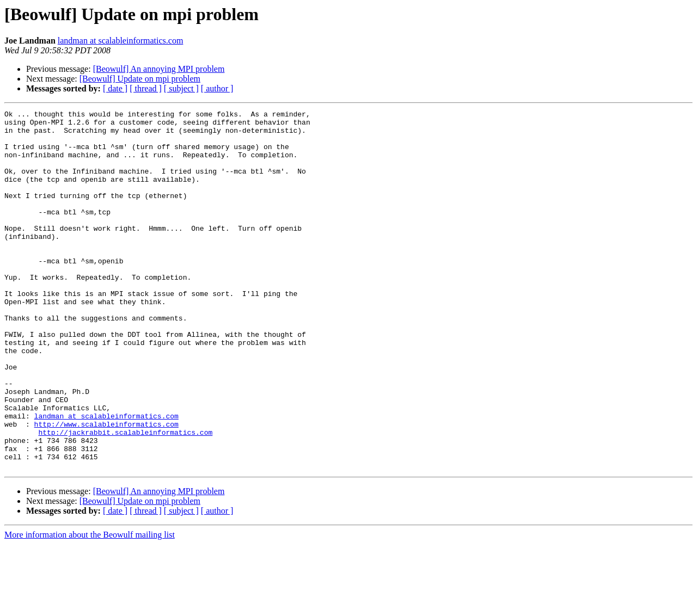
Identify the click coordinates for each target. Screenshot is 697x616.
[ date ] (115, 88)
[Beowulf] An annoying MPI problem (159, 69)
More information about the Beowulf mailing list (90, 606)
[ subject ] (181, 88)
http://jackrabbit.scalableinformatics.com (125, 497)
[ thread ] (146, 88)
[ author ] (217, 88)
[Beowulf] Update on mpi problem (140, 79)
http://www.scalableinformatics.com (106, 488)
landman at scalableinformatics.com (121, 41)
